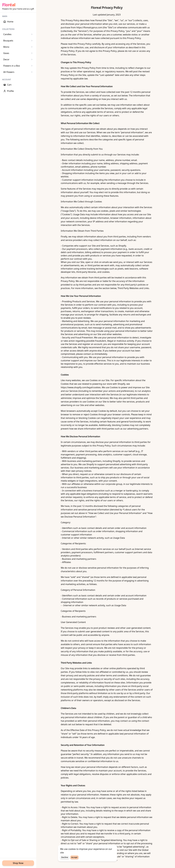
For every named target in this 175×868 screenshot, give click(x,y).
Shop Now (18, 863)
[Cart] (18, 85)
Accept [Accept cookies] (74, 857)
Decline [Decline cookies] (65, 857)
